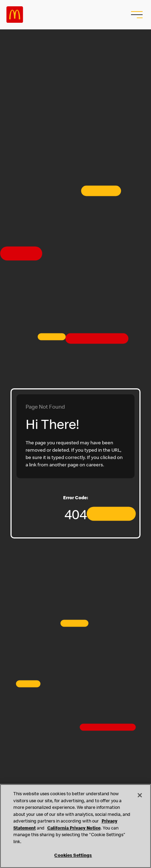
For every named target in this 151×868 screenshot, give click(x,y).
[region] (75, 826)
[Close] (140, 795)
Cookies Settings (73, 856)
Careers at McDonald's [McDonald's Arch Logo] (15, 15)
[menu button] (136, 15)
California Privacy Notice (74, 829)
